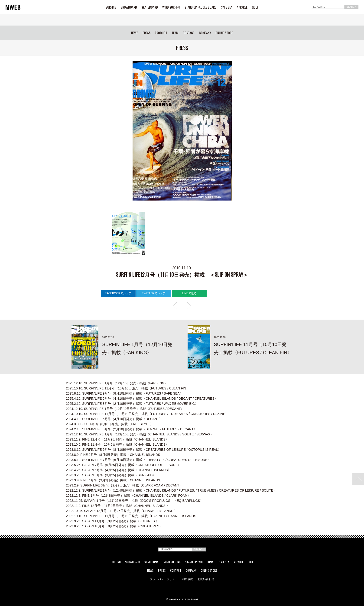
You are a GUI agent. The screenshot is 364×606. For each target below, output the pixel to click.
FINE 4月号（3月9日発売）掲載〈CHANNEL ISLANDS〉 (115, 480)
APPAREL (242, 7)
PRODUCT (161, 33)
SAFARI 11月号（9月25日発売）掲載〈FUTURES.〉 (112, 521)
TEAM (175, 33)
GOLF (255, 7)
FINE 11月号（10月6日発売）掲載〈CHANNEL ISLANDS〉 (117, 444)
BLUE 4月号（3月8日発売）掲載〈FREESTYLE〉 (110, 424)
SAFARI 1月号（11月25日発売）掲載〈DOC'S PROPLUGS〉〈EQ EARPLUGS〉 (135, 501)
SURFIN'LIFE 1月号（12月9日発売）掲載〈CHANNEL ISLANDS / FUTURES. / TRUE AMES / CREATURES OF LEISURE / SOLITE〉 (171, 490)
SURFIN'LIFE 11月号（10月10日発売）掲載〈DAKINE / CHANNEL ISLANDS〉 (133, 516)
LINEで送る (189, 293)
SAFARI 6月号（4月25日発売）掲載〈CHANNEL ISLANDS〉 (119, 470)
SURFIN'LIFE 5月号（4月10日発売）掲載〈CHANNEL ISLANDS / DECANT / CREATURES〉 (142, 399)
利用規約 (188, 579)
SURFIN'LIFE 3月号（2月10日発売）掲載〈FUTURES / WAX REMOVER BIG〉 (132, 404)
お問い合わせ (206, 579)
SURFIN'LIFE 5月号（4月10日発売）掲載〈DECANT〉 (114, 419)
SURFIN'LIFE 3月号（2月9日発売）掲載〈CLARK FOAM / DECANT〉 (124, 485)
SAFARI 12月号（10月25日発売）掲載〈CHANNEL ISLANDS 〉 (122, 511)
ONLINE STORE (224, 33)
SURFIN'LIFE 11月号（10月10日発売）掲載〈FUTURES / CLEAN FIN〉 (128, 388)
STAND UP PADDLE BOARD (201, 7)
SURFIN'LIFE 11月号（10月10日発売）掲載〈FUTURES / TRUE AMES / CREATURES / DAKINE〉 (147, 414)
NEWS (135, 33)
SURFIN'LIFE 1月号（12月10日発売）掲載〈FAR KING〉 (117, 383)
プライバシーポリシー (164, 579)
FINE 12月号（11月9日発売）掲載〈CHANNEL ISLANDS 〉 (118, 506)
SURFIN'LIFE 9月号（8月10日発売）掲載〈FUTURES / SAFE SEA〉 (124, 393)
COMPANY (205, 33)
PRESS (146, 33)
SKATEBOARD (150, 7)
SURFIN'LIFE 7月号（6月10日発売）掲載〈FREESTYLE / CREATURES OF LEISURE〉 (138, 460)
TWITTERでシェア (154, 293)
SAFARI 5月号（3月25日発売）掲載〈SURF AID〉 (111, 475)
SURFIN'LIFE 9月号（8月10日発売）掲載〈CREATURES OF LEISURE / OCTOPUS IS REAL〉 (143, 450)
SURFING (111, 7)
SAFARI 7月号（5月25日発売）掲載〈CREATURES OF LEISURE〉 (123, 465)
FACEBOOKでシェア (118, 293)
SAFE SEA (227, 7)
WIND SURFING (171, 7)
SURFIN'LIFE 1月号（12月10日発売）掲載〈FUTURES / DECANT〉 (125, 409)
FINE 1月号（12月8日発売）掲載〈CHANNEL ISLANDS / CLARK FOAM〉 (128, 496)
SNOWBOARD (129, 7)
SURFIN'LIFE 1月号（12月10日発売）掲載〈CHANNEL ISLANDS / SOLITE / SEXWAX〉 (140, 434)
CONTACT (189, 33)
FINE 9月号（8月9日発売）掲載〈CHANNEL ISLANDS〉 (115, 455)
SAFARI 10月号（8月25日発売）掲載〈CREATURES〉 (114, 526)
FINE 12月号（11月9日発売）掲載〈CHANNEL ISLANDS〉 (117, 439)
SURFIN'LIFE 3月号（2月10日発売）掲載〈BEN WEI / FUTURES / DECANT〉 (131, 429)
